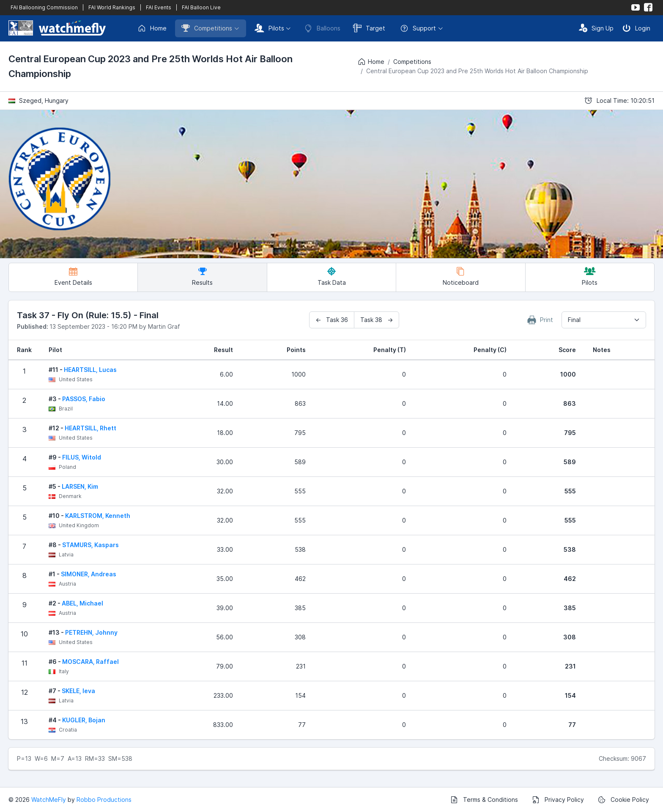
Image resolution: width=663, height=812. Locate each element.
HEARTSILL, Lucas (90, 370)
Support (418, 28)
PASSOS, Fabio (84, 399)
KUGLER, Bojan (84, 720)
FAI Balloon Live (201, 7)
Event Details (73, 277)
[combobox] (604, 320)
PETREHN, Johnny (91, 632)
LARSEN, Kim (80, 486)
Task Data (332, 277)
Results (202, 277)
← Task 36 (332, 320)
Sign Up (596, 28)
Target (369, 28)
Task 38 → (377, 320)
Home (152, 28)
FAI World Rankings (112, 7)
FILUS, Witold (82, 457)
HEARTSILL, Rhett (90, 428)
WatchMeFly (49, 800)
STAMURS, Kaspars (90, 545)
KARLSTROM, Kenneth (98, 516)
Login (636, 28)
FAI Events (159, 7)
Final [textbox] (574, 320)
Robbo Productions (104, 800)
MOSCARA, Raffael (90, 662)
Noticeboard (461, 277)
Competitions (207, 28)
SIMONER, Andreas (89, 574)
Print (540, 320)
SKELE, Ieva (78, 691)
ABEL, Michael (82, 603)
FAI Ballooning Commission (44, 7)
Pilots (269, 28)
